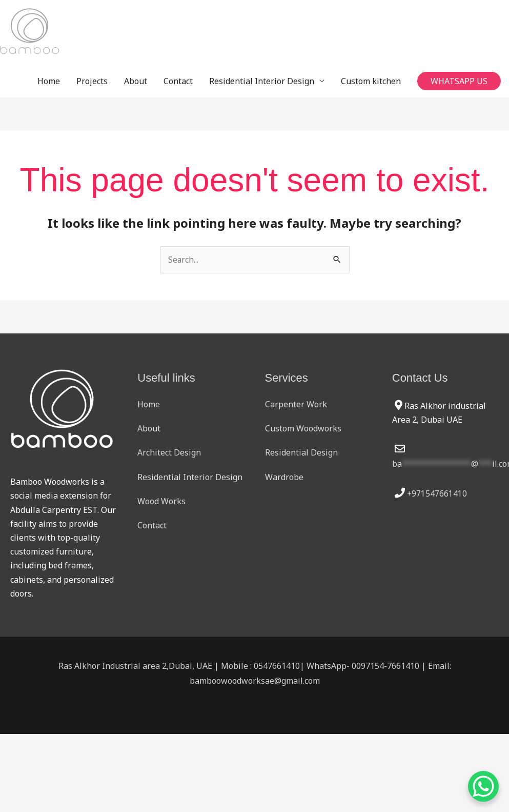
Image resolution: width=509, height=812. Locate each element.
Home (49, 81)
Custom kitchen (371, 81)
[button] (459, 81)
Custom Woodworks (303, 429)
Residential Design (301, 453)
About (136, 81)
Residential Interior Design (262, 81)
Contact (178, 81)
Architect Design (169, 453)
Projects (92, 81)
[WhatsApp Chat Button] (483, 786)
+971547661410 (437, 494)
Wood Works (161, 502)
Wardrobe (284, 477)
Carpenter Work (296, 405)
